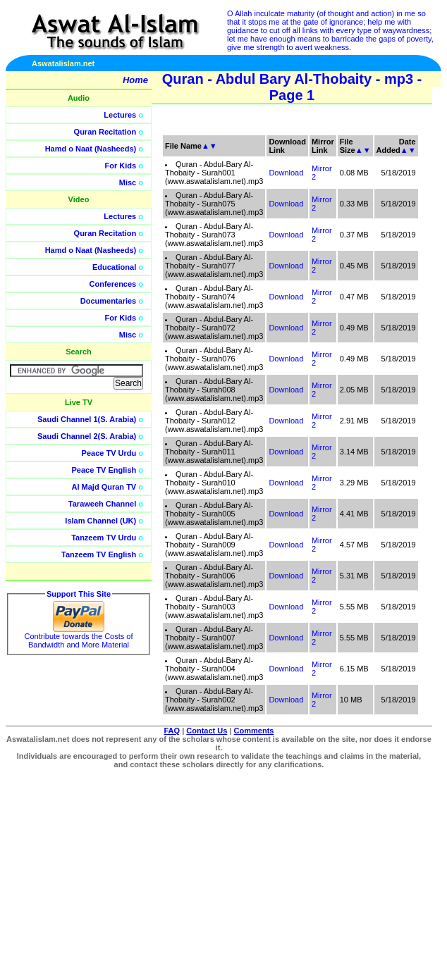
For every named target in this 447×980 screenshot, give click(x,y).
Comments (254, 731)
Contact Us (207, 731)
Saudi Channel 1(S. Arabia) (87, 419)
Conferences (113, 284)
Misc (128, 182)
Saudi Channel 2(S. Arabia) (87, 436)
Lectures (120, 115)
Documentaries (108, 301)
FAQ (172, 731)
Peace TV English (104, 470)
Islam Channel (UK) (100, 521)
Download (286, 173)
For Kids (121, 166)
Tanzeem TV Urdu (104, 538)
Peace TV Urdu (109, 453)
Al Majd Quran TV (104, 487)
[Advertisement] (380, 317)
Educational (114, 267)
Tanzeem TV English (99, 554)
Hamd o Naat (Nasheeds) (91, 149)
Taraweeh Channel (102, 504)
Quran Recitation (105, 132)
